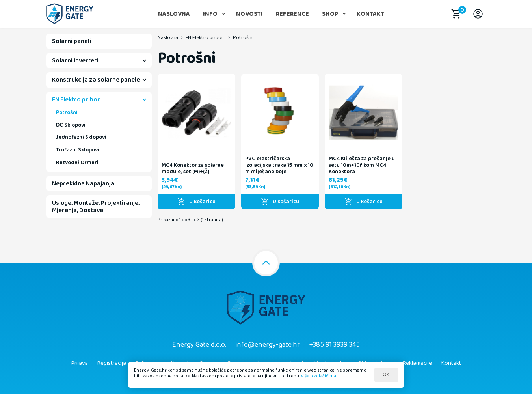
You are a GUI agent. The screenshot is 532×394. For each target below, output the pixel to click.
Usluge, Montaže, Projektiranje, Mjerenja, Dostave (96, 207)
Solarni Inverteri (75, 61)
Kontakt (370, 14)
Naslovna (174, 14)
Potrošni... (244, 38)
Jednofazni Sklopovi (81, 137)
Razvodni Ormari (77, 162)
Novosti (249, 14)
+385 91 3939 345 (334, 345)
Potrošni (67, 112)
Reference (292, 14)
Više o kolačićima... (320, 376)
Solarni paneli (72, 41)
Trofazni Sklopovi (78, 150)
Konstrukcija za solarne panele (96, 80)
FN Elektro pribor (76, 100)
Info (210, 14)
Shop (330, 14)
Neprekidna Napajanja (83, 184)
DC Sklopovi (71, 125)
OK (386, 375)
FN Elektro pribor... (206, 38)
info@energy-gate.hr (268, 345)
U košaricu (196, 202)
